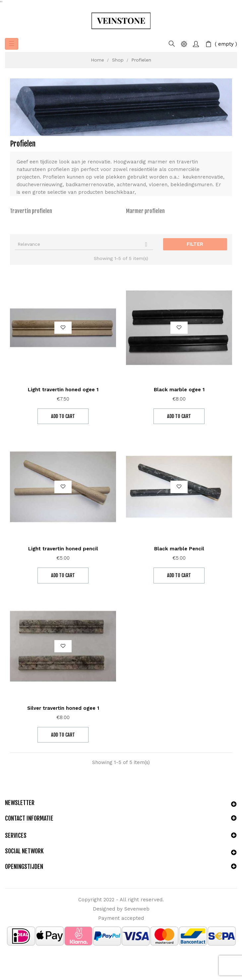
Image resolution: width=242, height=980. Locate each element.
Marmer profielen (145, 211)
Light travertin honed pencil (63, 549)
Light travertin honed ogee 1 (63, 390)
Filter (195, 244)
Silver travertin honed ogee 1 (63, 708)
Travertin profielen (31, 211)
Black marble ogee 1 (179, 390)
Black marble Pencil (179, 549)
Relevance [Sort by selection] (84, 244)
